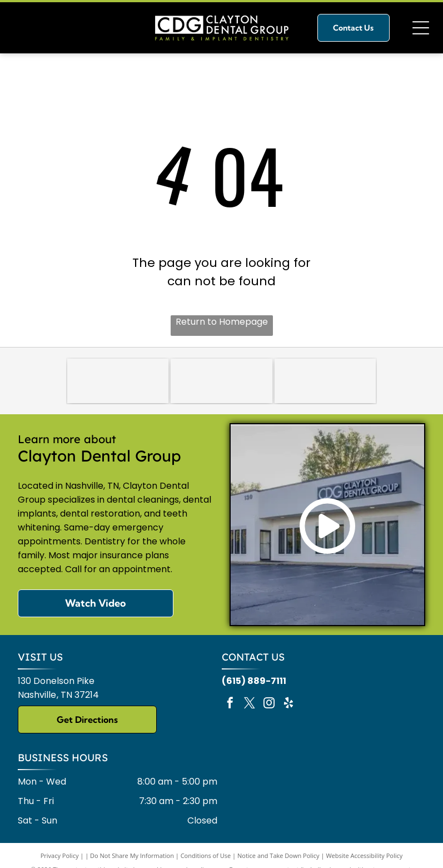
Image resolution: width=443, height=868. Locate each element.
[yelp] (288, 704)
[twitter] (250, 704)
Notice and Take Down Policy (278, 855)
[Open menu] (421, 28)
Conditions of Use (206, 855)
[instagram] (269, 704)
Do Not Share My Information (132, 855)
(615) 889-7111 (254, 681)
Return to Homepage (222, 322)
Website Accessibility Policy (364, 855)
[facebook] (230, 704)
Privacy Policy (60, 855)
